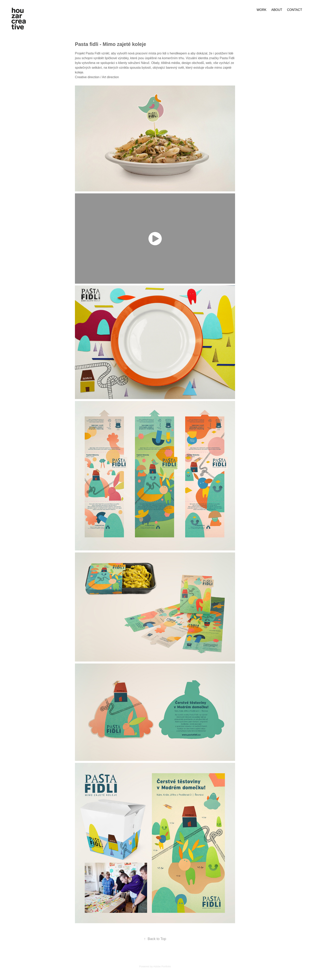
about (277, 10)
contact (295, 10)
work (262, 10)
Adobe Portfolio (162, 966)
